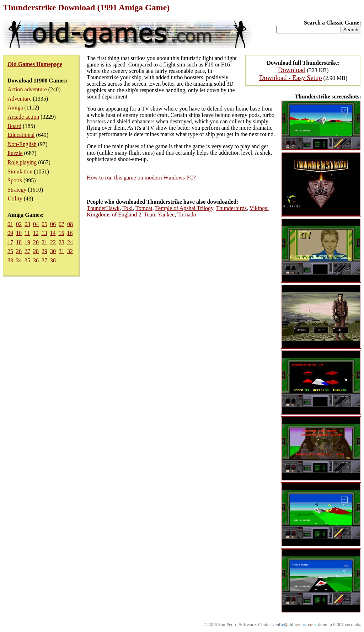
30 (53, 251)
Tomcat (144, 208)
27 (27, 251)
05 (44, 224)
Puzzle (15, 153)
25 (10, 251)
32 (70, 251)
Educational (21, 135)
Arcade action (23, 117)
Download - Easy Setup (291, 78)
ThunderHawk (103, 208)
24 (70, 242)
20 (36, 242)
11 (27, 233)
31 (61, 251)
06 (53, 224)
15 (61, 233)
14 (53, 233)
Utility (15, 199)
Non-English (22, 144)
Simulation (20, 172)
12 (36, 233)
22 (53, 242)
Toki (127, 208)
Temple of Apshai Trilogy (184, 208)
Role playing (22, 162)
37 (44, 260)
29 (44, 251)
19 (27, 242)
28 (36, 251)
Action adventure (27, 89)
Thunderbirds (231, 208)
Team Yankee (159, 215)
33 (10, 260)
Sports (15, 180)
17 (10, 242)
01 (10, 224)
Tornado (187, 215)
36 (36, 260)
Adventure (20, 99)
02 (19, 224)
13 (44, 233)
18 (19, 242)
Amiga (15, 108)
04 (36, 224)
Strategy (17, 190)
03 (27, 224)
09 (10, 233)
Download (292, 70)
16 (70, 233)
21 (44, 242)
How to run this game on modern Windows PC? (141, 178)
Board (14, 126)
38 (53, 260)
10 (19, 233)
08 (70, 224)
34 (19, 260)
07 (61, 224)
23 (61, 242)
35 (27, 260)
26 (19, 251)
